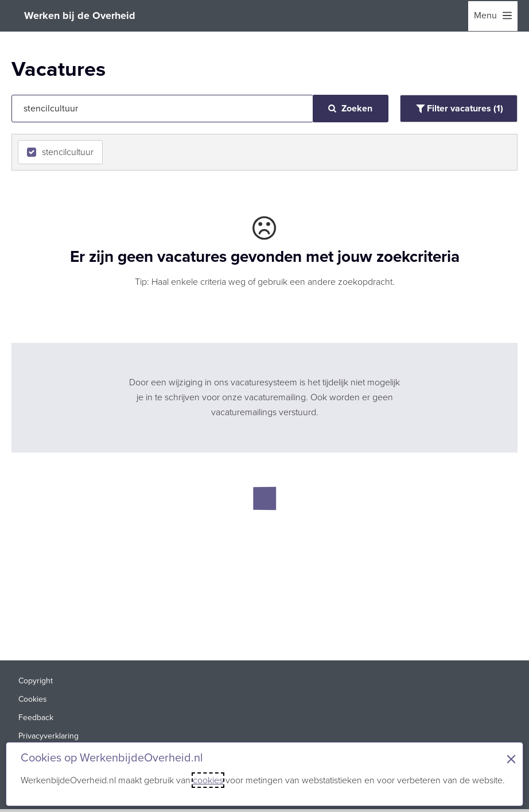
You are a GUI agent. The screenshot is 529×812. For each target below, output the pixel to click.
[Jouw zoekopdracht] (162, 109)
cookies (208, 780)
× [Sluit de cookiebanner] (511, 759)
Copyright (36, 681)
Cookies (33, 699)
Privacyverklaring (48, 736)
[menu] (493, 16)
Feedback (36, 718)
